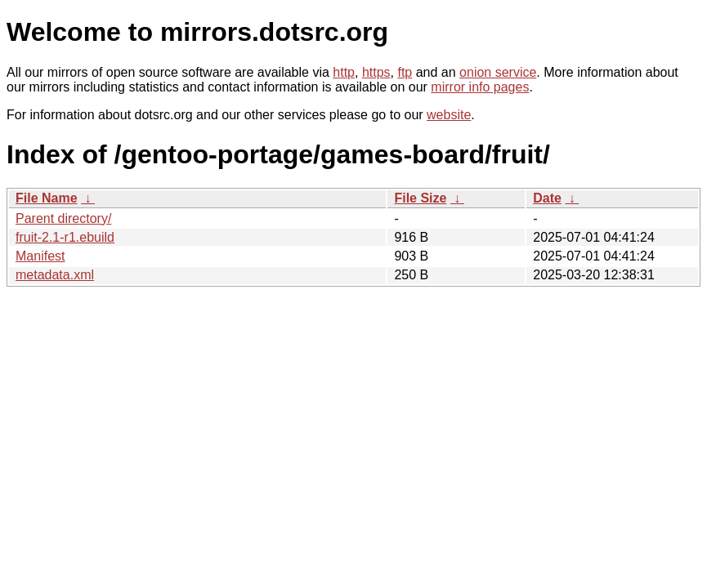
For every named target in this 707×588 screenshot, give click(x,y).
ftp (405, 72)
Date (547, 198)
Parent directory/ (63, 218)
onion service (498, 72)
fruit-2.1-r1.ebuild (65, 237)
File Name (47, 198)
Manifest (40, 256)
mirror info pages (480, 87)
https (376, 72)
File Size (420, 198)
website (449, 115)
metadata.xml (55, 275)
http (344, 72)
